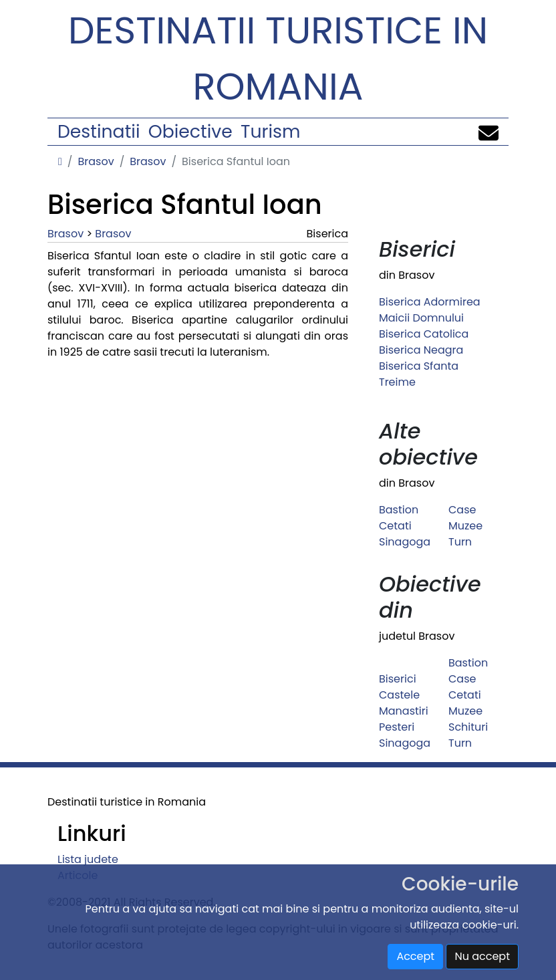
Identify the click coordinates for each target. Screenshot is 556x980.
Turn (460, 542)
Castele (399, 695)
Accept (415, 956)
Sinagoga (405, 542)
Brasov (96, 161)
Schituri (468, 727)
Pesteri (397, 727)
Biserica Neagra (421, 350)
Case (462, 510)
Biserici (398, 679)
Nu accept (482, 956)
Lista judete (88, 859)
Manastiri (404, 711)
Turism (270, 131)
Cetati (395, 526)
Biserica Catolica (424, 334)
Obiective (190, 131)
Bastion (399, 510)
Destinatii (99, 131)
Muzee (465, 526)
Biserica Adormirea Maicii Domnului (430, 310)
